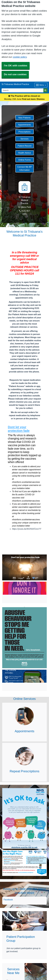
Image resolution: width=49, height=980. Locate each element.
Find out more (29, 99)
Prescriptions (24, 132)
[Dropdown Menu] (41, 85)
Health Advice (24, 153)
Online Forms (25, 160)
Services (24, 139)
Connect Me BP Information (24, 168)
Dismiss (41, 99)
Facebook (8, 900)
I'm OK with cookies (16, 66)
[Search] (23, 90)
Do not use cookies (15, 74)
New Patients (25, 118)
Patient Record (24, 146)
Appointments (25, 125)
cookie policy (20, 57)
